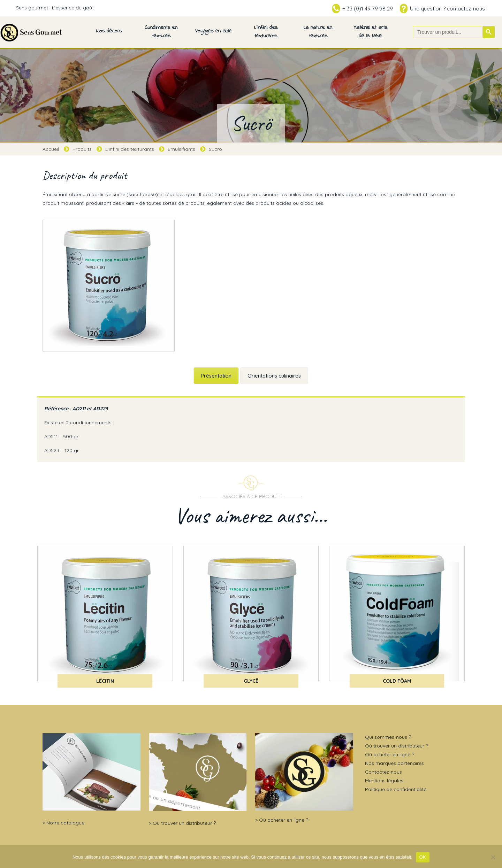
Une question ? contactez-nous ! (449, 9)
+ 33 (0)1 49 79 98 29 (368, 9)
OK (423, 857)
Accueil (51, 149)
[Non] (493, 857)
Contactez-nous (383, 772)
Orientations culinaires (274, 376)
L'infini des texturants (130, 149)
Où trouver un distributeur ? (184, 823)
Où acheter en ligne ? (284, 820)
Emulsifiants (181, 149)
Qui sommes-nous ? (388, 737)
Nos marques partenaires (394, 763)
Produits (82, 149)
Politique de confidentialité (396, 789)
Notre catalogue (65, 823)
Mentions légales (384, 781)
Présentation (216, 376)
